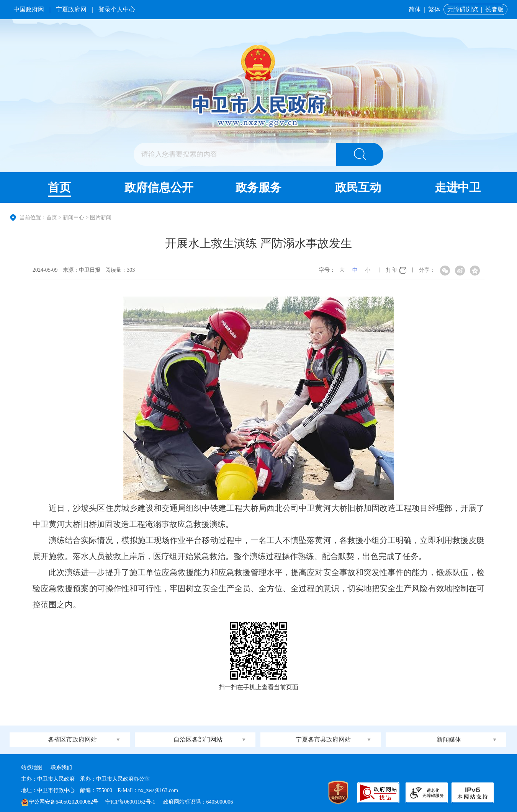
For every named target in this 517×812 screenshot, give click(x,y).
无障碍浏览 (463, 9)
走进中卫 (458, 187)
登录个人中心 (117, 9)
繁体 (434, 9)
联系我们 (61, 767)
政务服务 (258, 187)
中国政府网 (29, 9)
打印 (391, 270)
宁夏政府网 (71, 9)
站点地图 (32, 767)
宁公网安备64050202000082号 (60, 802)
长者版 (494, 9)
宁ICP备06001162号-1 (131, 802)
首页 (59, 187)
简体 (415, 9)
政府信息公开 (159, 187)
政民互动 (358, 187)
